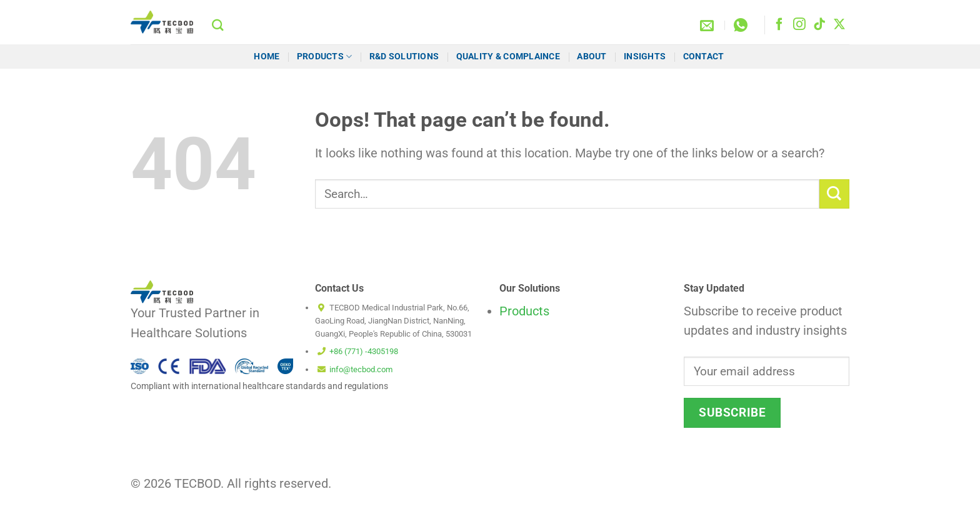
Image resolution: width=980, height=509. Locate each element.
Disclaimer (602, 489)
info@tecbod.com (361, 369)
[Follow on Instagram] (799, 25)
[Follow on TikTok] (819, 25)
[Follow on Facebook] (779, 25)
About (592, 56)
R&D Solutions (404, 56)
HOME (267, 56)
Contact (705, 56)
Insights (645, 56)
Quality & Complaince (508, 56)
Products (325, 57)
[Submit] (834, 194)
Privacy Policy (822, 489)
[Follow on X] (839, 25)
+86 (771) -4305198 (364, 351)
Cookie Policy (661, 489)
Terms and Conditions (741, 489)
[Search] (218, 25)
